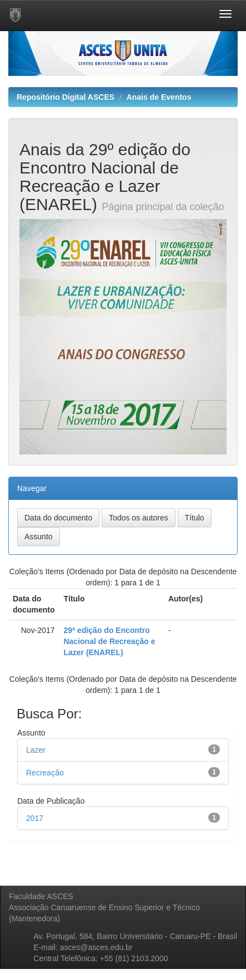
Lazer (36, 750)
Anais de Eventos (159, 97)
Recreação (45, 773)
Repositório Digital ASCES (66, 97)
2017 (35, 818)
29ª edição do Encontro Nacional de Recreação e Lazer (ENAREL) (109, 641)
